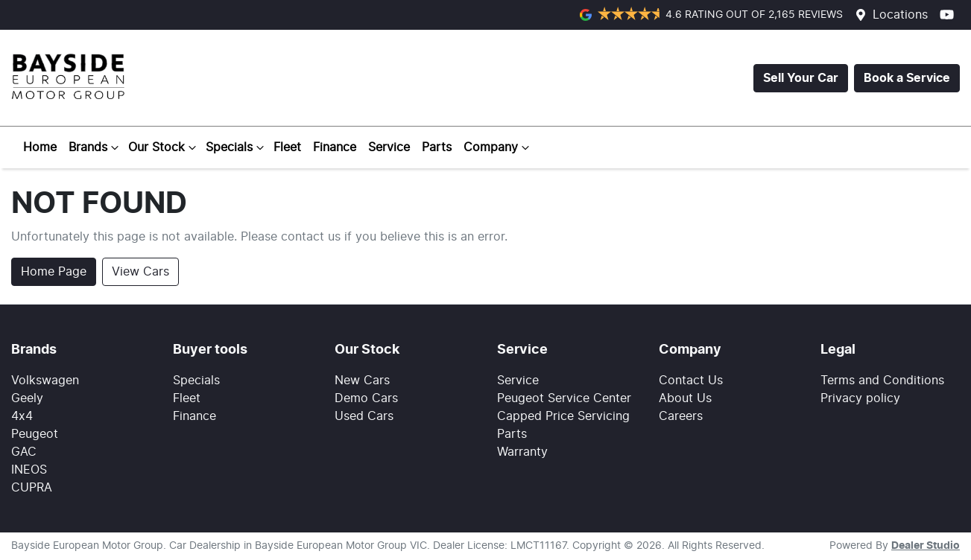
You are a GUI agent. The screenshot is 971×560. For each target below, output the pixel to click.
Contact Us (691, 381)
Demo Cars (366, 398)
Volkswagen (45, 381)
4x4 (22, 416)
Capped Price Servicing (563, 416)
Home (40, 147)
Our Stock (164, 147)
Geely (27, 398)
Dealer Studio (926, 546)
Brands (95, 147)
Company (498, 147)
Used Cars (364, 416)
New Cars (362, 381)
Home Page (54, 272)
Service (389, 147)
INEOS (29, 470)
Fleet (287, 147)
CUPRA (32, 488)
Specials (237, 147)
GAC (24, 452)
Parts (437, 147)
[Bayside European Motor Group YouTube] (950, 15)
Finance (335, 147)
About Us (685, 398)
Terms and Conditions (882, 381)
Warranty (522, 452)
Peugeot (35, 434)
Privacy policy (860, 398)
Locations (900, 15)
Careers (681, 416)
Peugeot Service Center (564, 398)
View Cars (140, 272)
